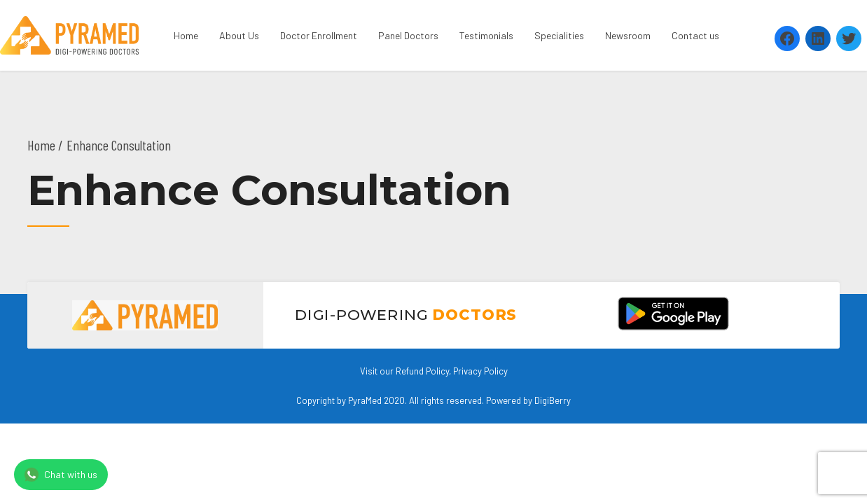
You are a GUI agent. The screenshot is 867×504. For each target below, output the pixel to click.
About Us (239, 35)
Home (186, 35)
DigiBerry (553, 400)
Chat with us (61, 475)
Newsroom (628, 35)
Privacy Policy (480, 371)
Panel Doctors (408, 35)
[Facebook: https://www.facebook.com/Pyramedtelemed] (787, 38)
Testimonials (486, 35)
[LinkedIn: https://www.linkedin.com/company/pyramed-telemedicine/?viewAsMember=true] (818, 38)
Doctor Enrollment (319, 35)
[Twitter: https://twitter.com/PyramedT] (849, 38)
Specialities (559, 35)
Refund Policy (422, 371)
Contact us (695, 35)
